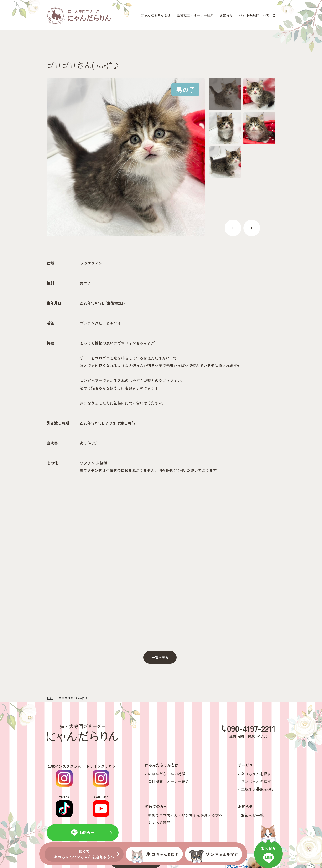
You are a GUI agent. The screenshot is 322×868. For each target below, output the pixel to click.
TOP (50, 698)
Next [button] (252, 228)
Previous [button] (233, 228)
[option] (126, 157)
